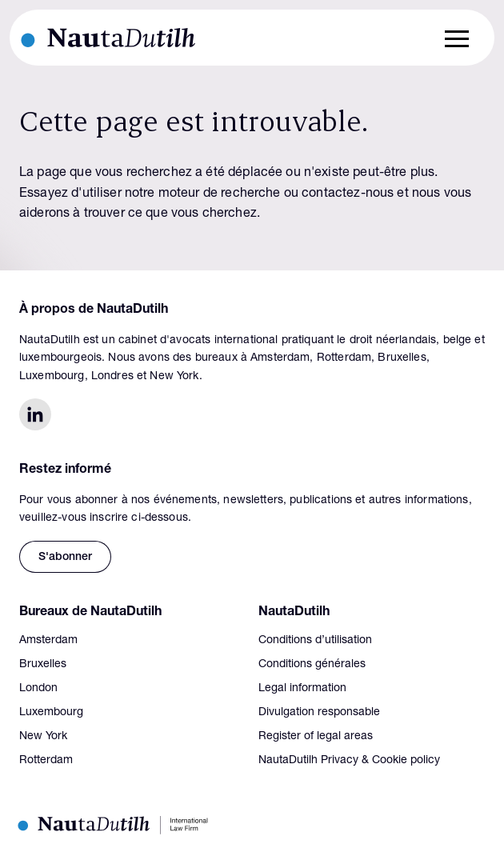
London (38, 689)
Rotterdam (46, 761)
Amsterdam (48, 641)
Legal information (302, 689)
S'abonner (65, 558)
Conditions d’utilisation (315, 641)
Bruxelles (43, 665)
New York (43, 737)
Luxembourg (51, 713)
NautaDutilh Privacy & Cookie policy (349, 761)
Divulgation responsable (319, 713)
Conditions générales (312, 665)
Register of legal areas (316, 737)
